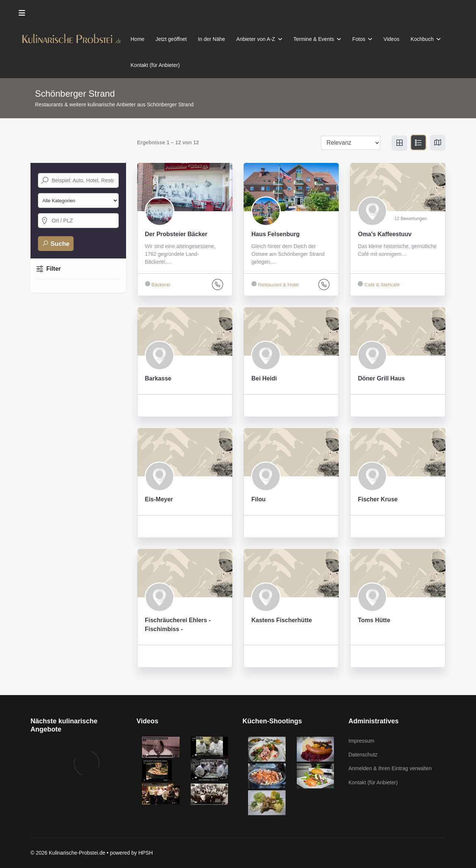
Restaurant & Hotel (275, 284)
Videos (391, 39)
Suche (56, 244)
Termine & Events (314, 39)
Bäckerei (158, 284)
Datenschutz (363, 755)
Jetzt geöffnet (171, 39)
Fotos (359, 39)
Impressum (361, 741)
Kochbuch (422, 39)
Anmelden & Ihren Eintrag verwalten (390, 768)
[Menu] (22, 13)
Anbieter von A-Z (255, 39)
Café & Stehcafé (379, 284)
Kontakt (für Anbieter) (155, 65)
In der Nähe (211, 39)
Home (137, 39)
